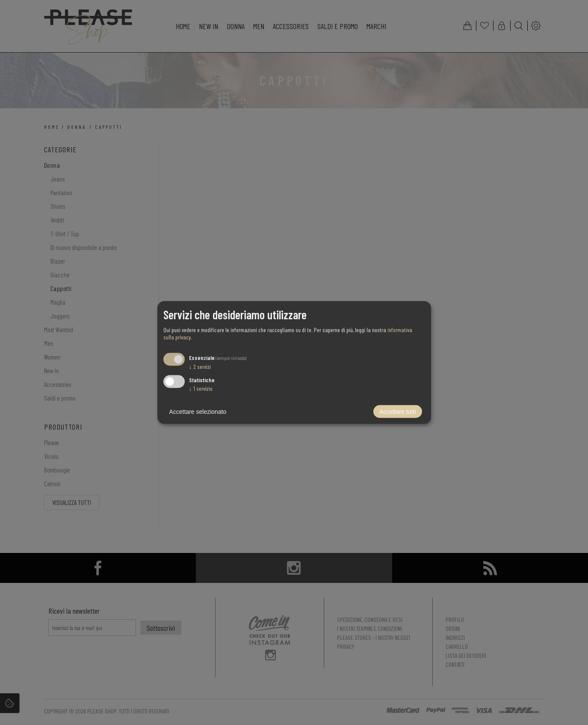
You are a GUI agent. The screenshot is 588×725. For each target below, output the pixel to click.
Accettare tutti (398, 412)
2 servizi (200, 366)
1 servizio (201, 388)
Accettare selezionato (198, 412)
